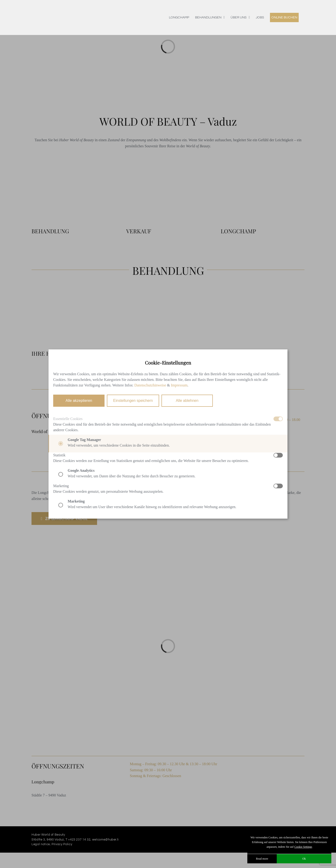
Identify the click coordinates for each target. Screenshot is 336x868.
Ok (304, 859)
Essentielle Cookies (68, 419)
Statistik (59, 455)
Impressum (179, 385)
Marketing (61, 486)
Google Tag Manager (84, 440)
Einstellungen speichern (133, 401)
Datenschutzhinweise (150, 385)
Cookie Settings (303, 847)
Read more (262, 859)
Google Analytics (81, 470)
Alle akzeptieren (79, 401)
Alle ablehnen (187, 401)
